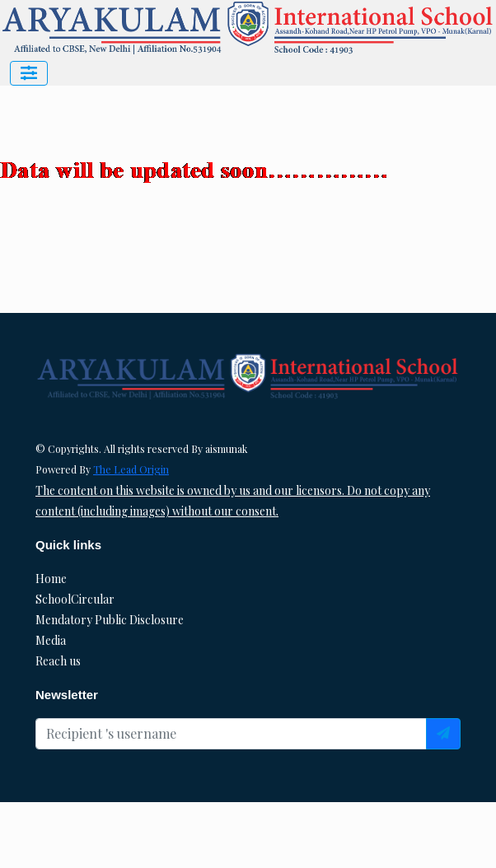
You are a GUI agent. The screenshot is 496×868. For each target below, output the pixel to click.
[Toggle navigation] (29, 73)
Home (51, 579)
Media (51, 640)
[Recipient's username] (231, 734)
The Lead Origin (131, 469)
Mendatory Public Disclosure (110, 620)
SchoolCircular (75, 599)
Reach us (58, 661)
